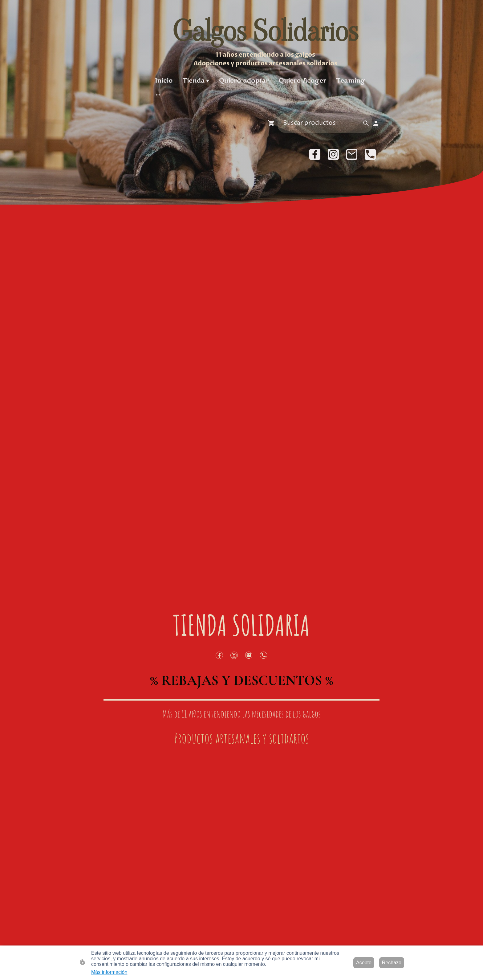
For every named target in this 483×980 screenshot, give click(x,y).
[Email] (352, 154)
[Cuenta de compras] (376, 123)
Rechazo (392, 963)
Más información (109, 972)
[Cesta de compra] (273, 123)
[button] (366, 123)
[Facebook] (315, 154)
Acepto (364, 963)
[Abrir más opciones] (158, 94)
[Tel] (370, 154)
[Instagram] (333, 154)
